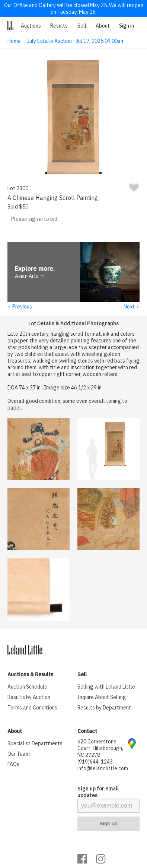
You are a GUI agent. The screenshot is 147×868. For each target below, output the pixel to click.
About (103, 26)
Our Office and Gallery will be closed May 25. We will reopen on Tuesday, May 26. (74, 9)
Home (14, 41)
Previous (20, 307)
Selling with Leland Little (106, 687)
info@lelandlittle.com (103, 769)
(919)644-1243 (95, 762)
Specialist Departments (35, 744)
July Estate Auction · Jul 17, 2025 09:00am (76, 41)
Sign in (127, 26)
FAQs (13, 765)
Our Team (19, 754)
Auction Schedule (27, 687)
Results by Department (104, 708)
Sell (82, 26)
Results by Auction (29, 698)
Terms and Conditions (32, 708)
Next (132, 307)
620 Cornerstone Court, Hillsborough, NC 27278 (100, 749)
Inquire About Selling (102, 698)
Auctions (31, 26)
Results (59, 26)
